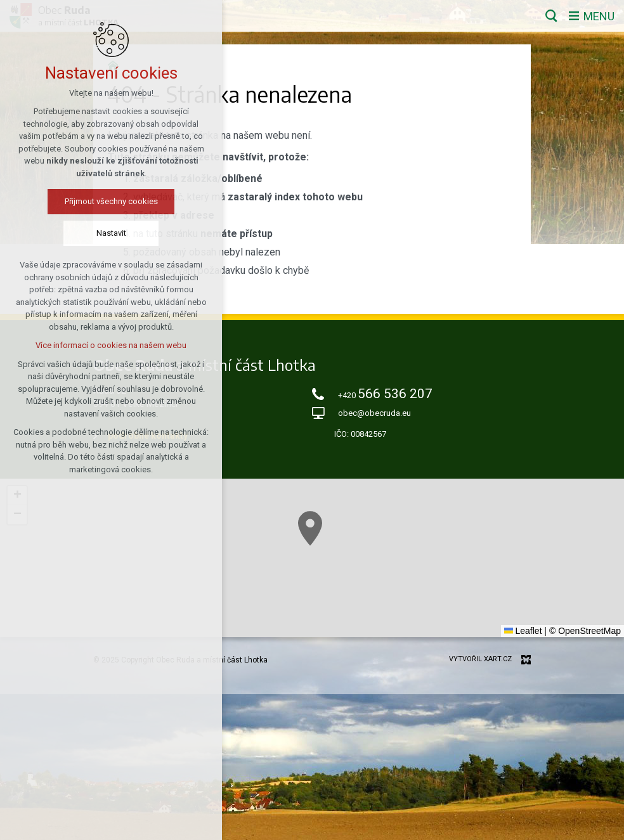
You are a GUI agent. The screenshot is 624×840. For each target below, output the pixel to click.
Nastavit (111, 233)
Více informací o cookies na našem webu (111, 345)
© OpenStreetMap (585, 631)
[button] (310, 528)
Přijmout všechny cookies (111, 201)
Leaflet (523, 631)
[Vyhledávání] (551, 16)
